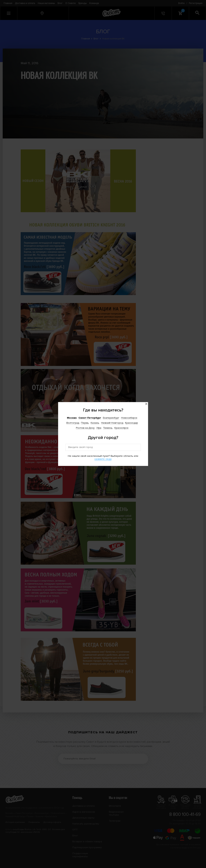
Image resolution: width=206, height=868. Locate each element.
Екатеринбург (111, 418)
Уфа (99, 428)
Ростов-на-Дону (85, 428)
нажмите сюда (103, 459)
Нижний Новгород (112, 423)
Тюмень (108, 428)
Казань (95, 423)
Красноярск (121, 428)
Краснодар (132, 423)
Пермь (85, 423)
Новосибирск (129, 418)
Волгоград (73, 423)
